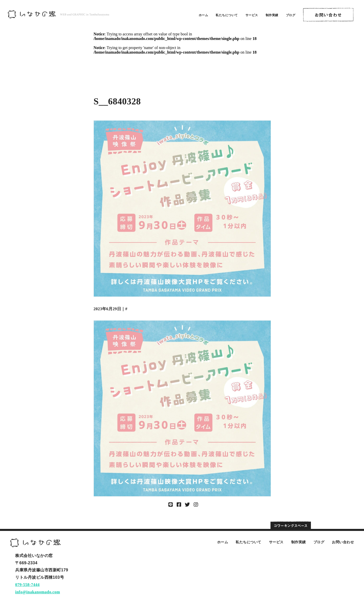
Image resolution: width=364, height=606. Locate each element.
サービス (252, 15)
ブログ (291, 15)
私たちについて (227, 15)
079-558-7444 (27, 585)
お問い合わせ (343, 542)
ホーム (203, 15)
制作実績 (272, 15)
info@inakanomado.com (38, 592)
